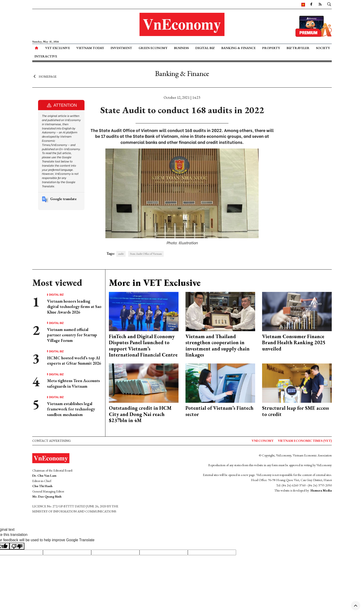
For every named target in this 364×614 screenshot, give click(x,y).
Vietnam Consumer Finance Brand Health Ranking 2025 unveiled (294, 343)
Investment (121, 48)
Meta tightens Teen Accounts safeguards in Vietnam (73, 383)
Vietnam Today (90, 48)
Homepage (44, 76)
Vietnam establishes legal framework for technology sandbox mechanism (71, 409)
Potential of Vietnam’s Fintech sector (219, 411)
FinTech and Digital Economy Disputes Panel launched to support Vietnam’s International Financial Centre (143, 346)
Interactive (46, 56)
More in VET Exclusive (155, 283)
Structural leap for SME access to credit (296, 411)
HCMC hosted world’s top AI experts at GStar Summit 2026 (74, 360)
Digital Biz (205, 48)
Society (323, 48)
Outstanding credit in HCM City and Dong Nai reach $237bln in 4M (140, 414)
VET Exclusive (58, 48)
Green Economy (153, 48)
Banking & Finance (238, 48)
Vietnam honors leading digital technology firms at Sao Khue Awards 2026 (74, 307)
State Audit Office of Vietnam (146, 254)
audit (121, 254)
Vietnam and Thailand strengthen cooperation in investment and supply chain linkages (218, 346)
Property (271, 48)
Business (181, 48)
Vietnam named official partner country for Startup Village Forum (72, 335)
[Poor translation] (17, 546)
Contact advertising (51, 441)
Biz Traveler (298, 48)
